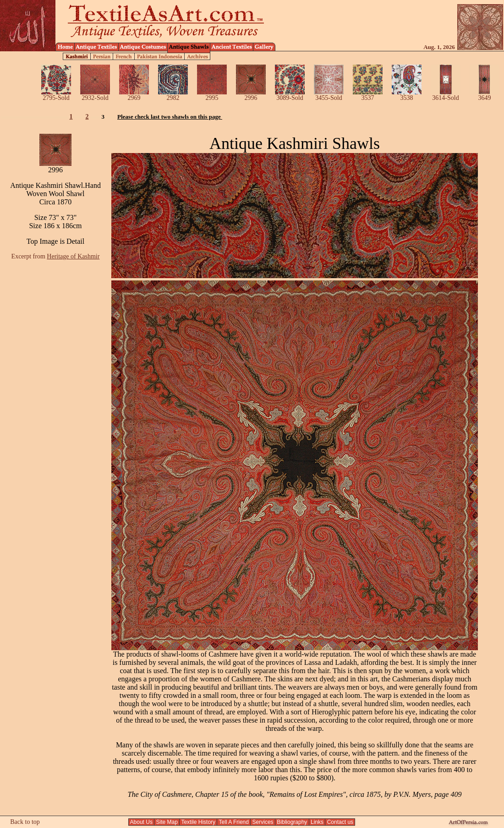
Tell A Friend (234, 822)
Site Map (167, 822)
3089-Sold (290, 95)
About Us (141, 822)
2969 (134, 95)
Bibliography (292, 822)
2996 (251, 95)
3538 (407, 95)
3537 (368, 95)
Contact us (340, 822)
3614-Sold (446, 95)
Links (317, 822)
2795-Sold (56, 95)
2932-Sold (95, 95)
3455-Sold (329, 95)
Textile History (198, 822)
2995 (212, 95)
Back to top (25, 822)
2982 (173, 95)
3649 (485, 95)
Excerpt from (56, 256)
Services (263, 822)
